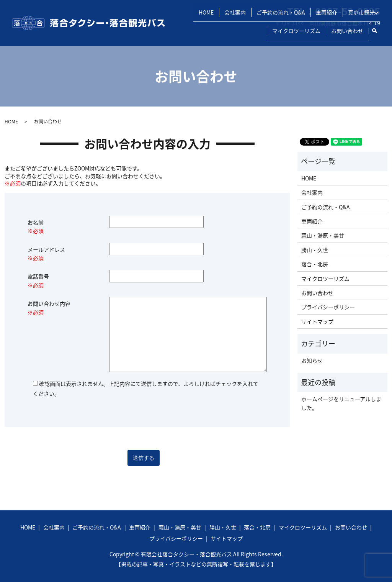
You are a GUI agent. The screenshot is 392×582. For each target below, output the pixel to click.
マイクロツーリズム (296, 34)
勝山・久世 (315, 250)
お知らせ (312, 361)
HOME (204, 24)
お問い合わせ (347, 34)
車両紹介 (325, 24)
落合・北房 (315, 264)
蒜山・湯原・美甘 (323, 235)
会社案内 (233, 24)
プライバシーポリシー (328, 307)
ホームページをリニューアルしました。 (341, 403)
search (377, 33)
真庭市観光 (359, 24)
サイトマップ (317, 321)
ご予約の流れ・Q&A (279, 24)
